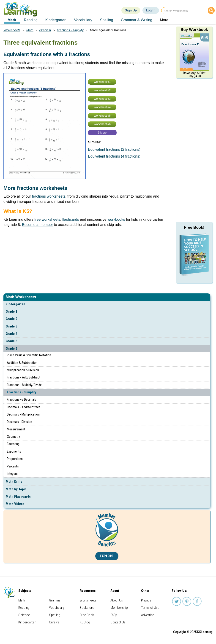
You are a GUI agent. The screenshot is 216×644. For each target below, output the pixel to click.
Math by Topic (16, 489)
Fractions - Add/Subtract (24, 377)
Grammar (55, 600)
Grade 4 (12, 334)
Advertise (148, 615)
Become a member (37, 225)
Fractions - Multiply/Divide (24, 385)
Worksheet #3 (102, 99)
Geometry (13, 437)
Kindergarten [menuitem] (56, 20)
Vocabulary (57, 608)
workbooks (116, 219)
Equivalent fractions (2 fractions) (114, 149)
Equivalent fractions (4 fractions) (114, 156)
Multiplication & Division (23, 370)
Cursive (54, 622)
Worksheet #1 (102, 82)
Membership (119, 608)
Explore (107, 556)
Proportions (15, 459)
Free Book (87, 615)
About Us (117, 600)
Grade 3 (12, 326)
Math (30, 30)
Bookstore (87, 608)
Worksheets (12, 30)
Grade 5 (12, 341)
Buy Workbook (194, 30)
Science (24, 615)
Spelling (55, 615)
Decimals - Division (19, 422)
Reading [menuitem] (31, 20)
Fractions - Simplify (22, 392)
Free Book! (194, 227)
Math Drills (14, 482)
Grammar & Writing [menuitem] (137, 20)
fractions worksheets (49, 196)
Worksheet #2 (102, 90)
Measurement (16, 429)
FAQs (114, 615)
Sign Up (131, 10)
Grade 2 (12, 319)
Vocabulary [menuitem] (83, 20)
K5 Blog (85, 622)
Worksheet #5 (102, 116)
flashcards (71, 219)
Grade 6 (12, 349)
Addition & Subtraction (22, 363)
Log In (151, 10)
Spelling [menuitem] (107, 20)
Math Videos (15, 504)
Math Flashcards (18, 496)
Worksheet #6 (102, 124)
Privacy (146, 600)
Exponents (14, 451)
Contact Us (118, 622)
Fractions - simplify (70, 30)
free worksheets (47, 219)
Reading (24, 608)
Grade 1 (12, 311)
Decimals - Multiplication (23, 414)
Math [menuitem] (12, 20)
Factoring (13, 444)
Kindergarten (15, 304)
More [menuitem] (164, 20)
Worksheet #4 (102, 107)
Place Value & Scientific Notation (29, 355)
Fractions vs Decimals (22, 400)
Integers (12, 474)
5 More (102, 133)
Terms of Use (150, 608)
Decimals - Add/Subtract (23, 407)
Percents (13, 466)
